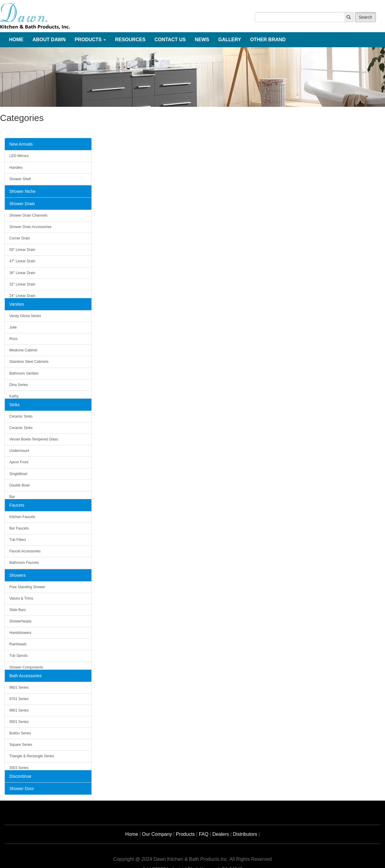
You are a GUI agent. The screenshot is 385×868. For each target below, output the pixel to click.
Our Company (157, 834)
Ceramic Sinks (21, 416)
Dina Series (19, 385)
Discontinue (20, 776)
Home (132, 834)
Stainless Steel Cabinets (29, 362)
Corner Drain (20, 238)
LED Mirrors (19, 156)
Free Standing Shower (27, 587)
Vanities (17, 304)
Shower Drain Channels (28, 215)
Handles (16, 168)
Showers (17, 575)
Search (365, 17)
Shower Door (22, 789)
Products (185, 834)
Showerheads (20, 621)
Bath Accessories (25, 676)
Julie (13, 327)
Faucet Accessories (25, 551)
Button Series (20, 733)
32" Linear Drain (22, 284)
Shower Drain (22, 204)
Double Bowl (19, 485)
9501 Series (19, 722)
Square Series (21, 745)
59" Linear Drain (22, 250)
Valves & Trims (21, 598)
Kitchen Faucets (22, 517)
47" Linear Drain (22, 261)
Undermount (19, 451)
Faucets (17, 505)
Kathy (14, 396)
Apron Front (19, 462)
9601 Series (19, 687)
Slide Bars (18, 610)
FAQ (204, 834)
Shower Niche (22, 191)
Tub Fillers (18, 540)
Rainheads (18, 644)
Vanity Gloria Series (25, 316)
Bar (12, 497)
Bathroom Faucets (24, 563)
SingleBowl (18, 474)
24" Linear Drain (22, 296)
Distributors (245, 834)
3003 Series (19, 768)
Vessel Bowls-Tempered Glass (34, 439)
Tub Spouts (18, 656)
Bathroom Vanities (24, 373)
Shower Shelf (20, 179)
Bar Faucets (19, 528)
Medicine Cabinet (23, 350)
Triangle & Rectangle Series (32, 756)
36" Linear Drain (22, 273)
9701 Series (19, 699)
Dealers (221, 834)
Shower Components (26, 667)
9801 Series (19, 710)
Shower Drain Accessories (30, 227)
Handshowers (20, 633)
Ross (13, 339)
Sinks (14, 405)
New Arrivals (21, 144)
